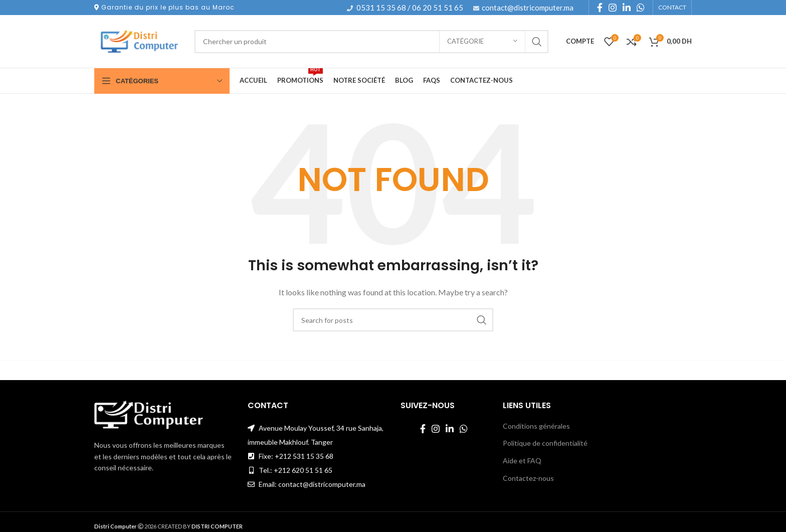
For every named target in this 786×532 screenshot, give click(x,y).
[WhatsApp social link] (641, 8)
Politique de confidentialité (545, 443)
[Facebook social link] (600, 8)
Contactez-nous (528, 478)
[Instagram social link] (613, 8)
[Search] (371, 42)
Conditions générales (536, 426)
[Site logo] (139, 40)
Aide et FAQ (522, 461)
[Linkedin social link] (627, 8)
